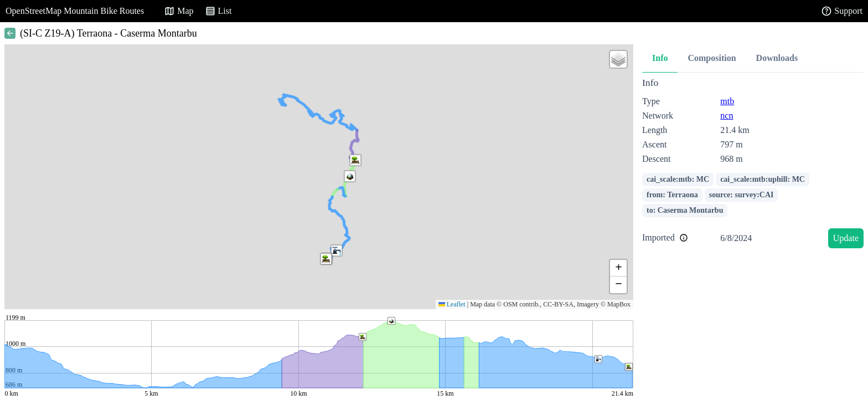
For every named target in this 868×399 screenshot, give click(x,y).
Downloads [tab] (777, 58)
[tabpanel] (753, 165)
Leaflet (452, 304)
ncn (727, 116)
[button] (350, 176)
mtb (727, 101)
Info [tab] (660, 58)
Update (846, 238)
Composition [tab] (712, 58)
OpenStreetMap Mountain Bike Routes (75, 11)
